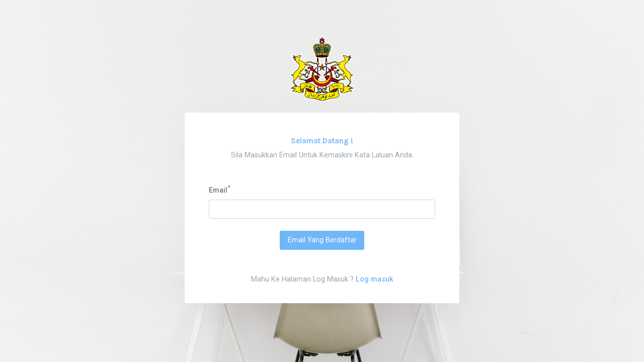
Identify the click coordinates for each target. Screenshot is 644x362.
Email (220, 190)
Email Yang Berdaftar (322, 240)
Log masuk (375, 279)
